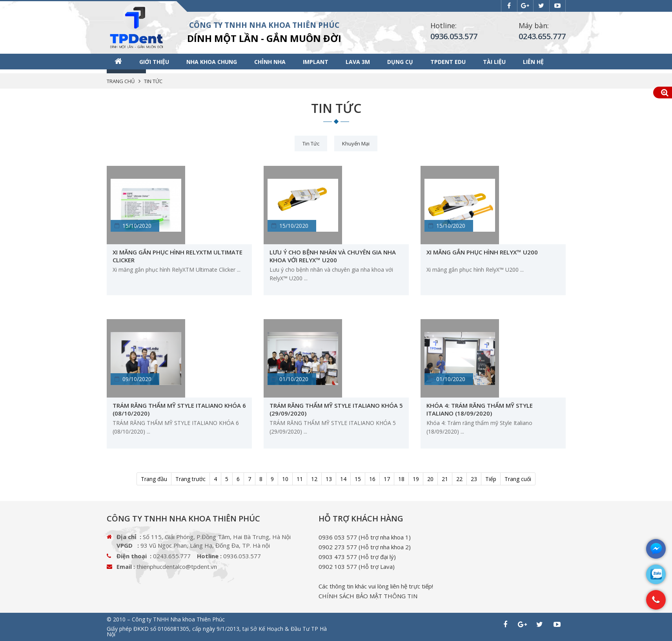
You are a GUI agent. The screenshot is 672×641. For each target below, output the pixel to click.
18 (401, 479)
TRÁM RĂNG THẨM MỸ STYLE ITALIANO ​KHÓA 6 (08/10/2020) (179, 409)
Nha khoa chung (212, 62)
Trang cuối (518, 479)
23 (474, 479)
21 (445, 479)
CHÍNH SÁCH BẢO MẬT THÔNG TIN (368, 596)
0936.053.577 (454, 36)
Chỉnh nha (270, 62)
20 (430, 479)
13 (329, 479)
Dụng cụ (400, 62)
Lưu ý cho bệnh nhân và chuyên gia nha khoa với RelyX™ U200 (333, 256)
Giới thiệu (154, 62)
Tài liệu (494, 62)
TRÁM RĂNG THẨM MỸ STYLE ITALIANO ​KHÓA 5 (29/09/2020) (336, 409)
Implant (316, 62)
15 (358, 479)
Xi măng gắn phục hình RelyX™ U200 (482, 252)
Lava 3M (358, 62)
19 (416, 479)
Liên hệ (533, 62)
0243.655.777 (542, 36)
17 (387, 479)
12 (314, 479)
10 (285, 479)
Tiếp (491, 479)
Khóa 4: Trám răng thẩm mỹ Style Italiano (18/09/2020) (480, 409)
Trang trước (190, 479)
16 (372, 479)
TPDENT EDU (448, 62)
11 (300, 479)
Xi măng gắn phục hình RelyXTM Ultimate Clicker (178, 256)
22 (459, 479)
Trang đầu (154, 479)
